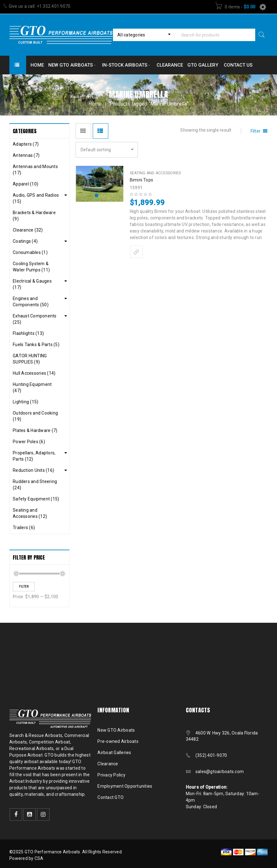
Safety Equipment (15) (36, 499)
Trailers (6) (24, 528)
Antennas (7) (26, 155)
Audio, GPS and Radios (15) (36, 198)
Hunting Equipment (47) (32, 387)
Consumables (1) (30, 252)
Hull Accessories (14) (34, 373)
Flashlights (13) (28, 333)
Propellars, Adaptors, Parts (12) (34, 456)
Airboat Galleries (114, 753)
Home (95, 104)
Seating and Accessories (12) (30, 513)
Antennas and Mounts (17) (35, 170)
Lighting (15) (26, 402)
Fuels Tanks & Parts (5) (36, 345)
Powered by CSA (26, 858)
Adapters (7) (26, 144)
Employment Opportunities (125, 786)
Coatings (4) (25, 241)
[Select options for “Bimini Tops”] (136, 252)
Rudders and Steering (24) (35, 485)
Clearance (108, 764)
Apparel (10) (26, 184)
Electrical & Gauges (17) (32, 284)
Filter (24, 586)
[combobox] (144, 35)
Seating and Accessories (155, 173)
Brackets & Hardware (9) (34, 216)
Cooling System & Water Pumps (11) (31, 267)
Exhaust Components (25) (35, 319)
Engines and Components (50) (31, 302)
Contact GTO (110, 797)
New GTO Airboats (116, 730)
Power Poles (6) (29, 442)
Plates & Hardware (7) (35, 430)
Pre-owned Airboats (118, 741)
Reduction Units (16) (33, 470)
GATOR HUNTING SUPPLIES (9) (30, 359)
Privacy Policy (111, 775)
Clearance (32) (28, 230)
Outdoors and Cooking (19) (35, 416)
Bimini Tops (141, 180)
